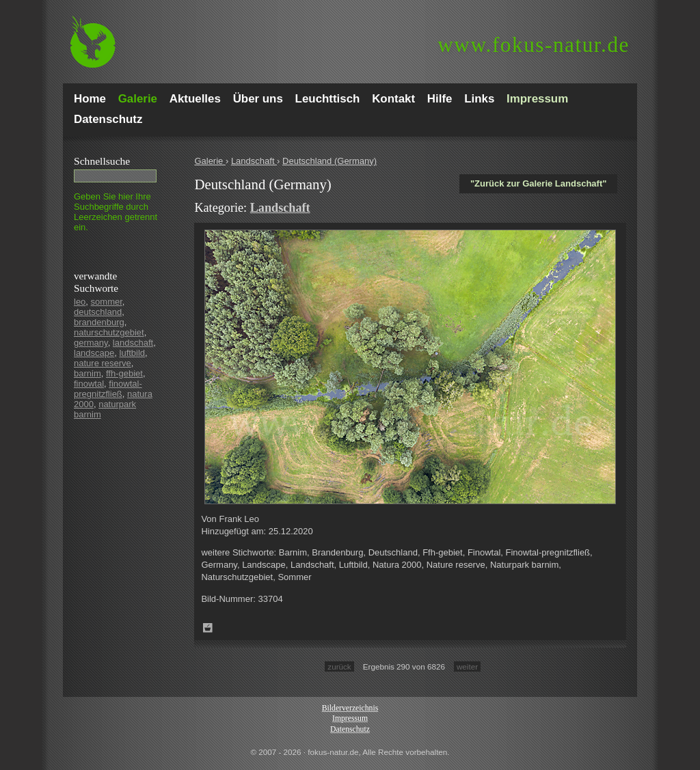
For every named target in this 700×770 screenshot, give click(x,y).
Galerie (210, 161)
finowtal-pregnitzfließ (108, 389)
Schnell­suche (102, 161)
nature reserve (103, 363)
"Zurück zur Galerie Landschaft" (538, 183)
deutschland (98, 312)
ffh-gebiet (124, 373)
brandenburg (99, 322)
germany (91, 343)
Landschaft (254, 161)
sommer (107, 302)
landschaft (133, 343)
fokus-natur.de (534, 45)
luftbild (133, 353)
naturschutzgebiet (109, 332)
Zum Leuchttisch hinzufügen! (208, 628)
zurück (339, 666)
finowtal (89, 384)
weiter (467, 666)
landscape (94, 353)
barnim (87, 373)
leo (80, 302)
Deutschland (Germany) (329, 161)
